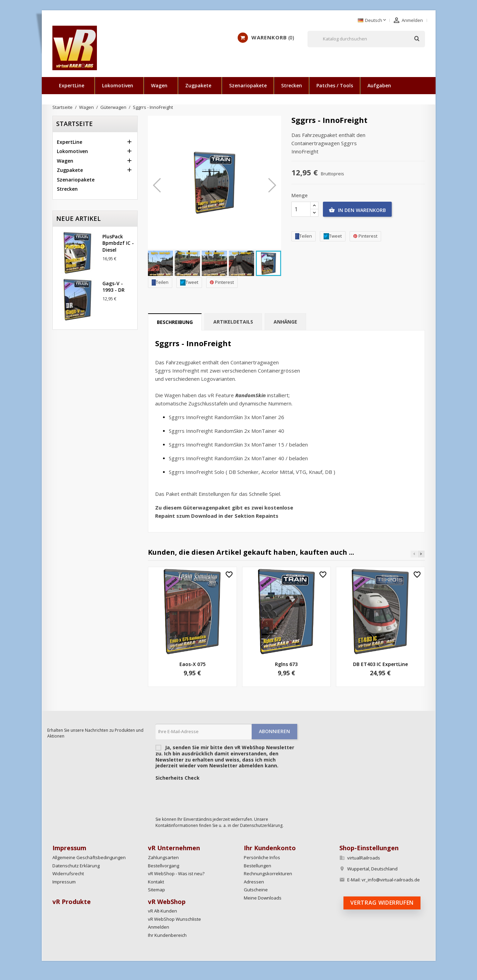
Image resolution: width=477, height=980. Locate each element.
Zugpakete (198, 85)
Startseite (74, 124)
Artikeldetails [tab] (233, 322)
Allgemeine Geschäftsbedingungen (89, 857)
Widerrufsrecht (68, 874)
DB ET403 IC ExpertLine (380, 664)
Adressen (254, 882)
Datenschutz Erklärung (76, 866)
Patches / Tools (335, 85)
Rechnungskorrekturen (268, 874)
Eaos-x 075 (192, 664)
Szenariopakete (248, 85)
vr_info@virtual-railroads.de (391, 880)
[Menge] (301, 209)
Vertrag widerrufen (382, 903)
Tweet (189, 282)
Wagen (159, 85)
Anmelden (159, 927)
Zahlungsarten (163, 857)
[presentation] (208, 797)
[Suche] (366, 39)
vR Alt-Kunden (162, 911)
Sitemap (156, 890)
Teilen (160, 282)
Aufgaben (379, 85)
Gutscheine (256, 890)
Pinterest (222, 282)
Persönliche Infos (262, 857)
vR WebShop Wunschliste (174, 919)
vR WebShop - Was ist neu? (176, 874)
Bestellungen (258, 866)
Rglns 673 (286, 664)
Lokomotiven (118, 85)
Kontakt (156, 882)
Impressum (64, 882)
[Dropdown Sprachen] (373, 21)
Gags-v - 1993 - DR (114, 287)
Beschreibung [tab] (175, 322)
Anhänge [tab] (285, 322)
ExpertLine (72, 85)
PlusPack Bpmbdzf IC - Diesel (118, 243)
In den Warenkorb (357, 210)
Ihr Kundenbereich (167, 935)
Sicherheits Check (178, 778)
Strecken (292, 85)
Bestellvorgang (164, 866)
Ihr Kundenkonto (270, 848)
